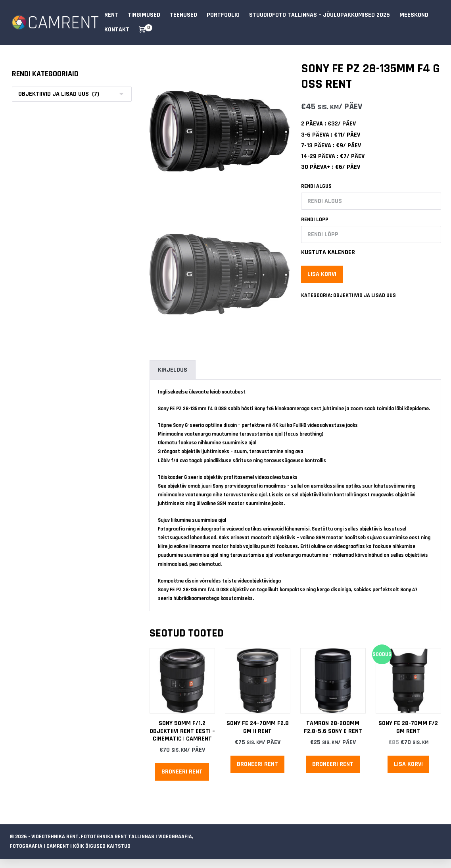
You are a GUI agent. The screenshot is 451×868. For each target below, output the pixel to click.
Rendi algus (316, 186)
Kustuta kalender (328, 252)
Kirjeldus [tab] (173, 370)
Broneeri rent (182, 772)
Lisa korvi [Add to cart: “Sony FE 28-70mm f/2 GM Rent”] (408, 764)
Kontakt (117, 30)
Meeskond (414, 15)
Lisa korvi (322, 274)
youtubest (234, 392)
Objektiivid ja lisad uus (365, 295)
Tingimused (144, 15)
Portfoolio (223, 15)
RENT (111, 15)
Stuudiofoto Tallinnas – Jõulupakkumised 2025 (320, 15)
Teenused (183, 15)
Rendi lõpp (315, 220)
